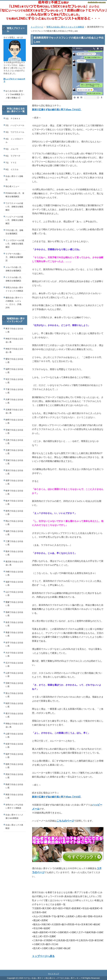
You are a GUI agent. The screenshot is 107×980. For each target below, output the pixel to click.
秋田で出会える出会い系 (14, 705)
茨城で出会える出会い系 (14, 432)
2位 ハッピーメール (15, 125)
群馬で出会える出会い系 (14, 513)
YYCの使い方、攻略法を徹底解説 (14, 232)
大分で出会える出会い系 (14, 654)
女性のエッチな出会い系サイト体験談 (14, 806)
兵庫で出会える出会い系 (14, 401)
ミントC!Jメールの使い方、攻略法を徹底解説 (15, 244)
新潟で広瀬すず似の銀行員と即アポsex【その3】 (57, 797)
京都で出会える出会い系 (14, 452)
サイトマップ (53, 974)
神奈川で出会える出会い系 (14, 340)
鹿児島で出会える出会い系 (14, 563)
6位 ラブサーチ (13, 156)
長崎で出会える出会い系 (14, 614)
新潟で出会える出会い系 (14, 472)
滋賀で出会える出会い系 (14, 583)
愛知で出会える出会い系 (14, 361)
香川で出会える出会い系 (14, 715)
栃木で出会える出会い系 (14, 502)
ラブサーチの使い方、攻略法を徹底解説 (14, 257)
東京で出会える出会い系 (14, 330)
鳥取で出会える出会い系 (14, 796)
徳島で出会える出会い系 (14, 766)
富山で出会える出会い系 (14, 695)
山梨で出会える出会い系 (14, 735)
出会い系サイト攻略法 (14, 178)
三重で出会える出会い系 (14, 543)
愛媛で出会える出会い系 (14, 604)
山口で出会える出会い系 (14, 594)
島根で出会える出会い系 (14, 786)
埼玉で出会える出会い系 (14, 381)
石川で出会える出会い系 (14, 664)
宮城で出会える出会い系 (14, 462)
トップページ (37, 27)
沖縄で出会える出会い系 (14, 573)
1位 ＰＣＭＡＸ (13, 118)
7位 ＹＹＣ (11, 163)
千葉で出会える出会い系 (14, 391)
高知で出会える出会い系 (14, 776)
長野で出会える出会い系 (14, 482)
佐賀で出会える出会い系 (14, 746)
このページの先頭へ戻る (95, 968)
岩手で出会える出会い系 (14, 644)
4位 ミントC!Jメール (14, 141)
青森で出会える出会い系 (14, 634)
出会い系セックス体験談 (14, 827)
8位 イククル (12, 169)
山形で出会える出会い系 (14, 675)
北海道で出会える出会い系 (14, 411)
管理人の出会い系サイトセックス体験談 (65, 27)
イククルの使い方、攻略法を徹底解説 (14, 279)
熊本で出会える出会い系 (14, 553)
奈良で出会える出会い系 (14, 624)
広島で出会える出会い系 (14, 442)
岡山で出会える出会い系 (14, 523)
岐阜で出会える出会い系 (14, 492)
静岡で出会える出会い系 (14, 421)
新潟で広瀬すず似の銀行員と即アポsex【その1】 (57, 110)
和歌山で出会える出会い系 (14, 725)
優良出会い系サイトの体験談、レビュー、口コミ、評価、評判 (14, 303)
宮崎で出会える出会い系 (14, 685)
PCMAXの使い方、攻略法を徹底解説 (15, 195)
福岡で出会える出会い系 (14, 371)
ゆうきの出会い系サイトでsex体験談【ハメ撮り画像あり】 (15, 94)
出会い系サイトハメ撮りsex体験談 (14, 816)
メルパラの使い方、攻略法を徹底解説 (14, 269)
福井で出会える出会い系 (14, 756)
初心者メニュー (12, 186)
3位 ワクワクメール (15, 132)
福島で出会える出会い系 (14, 533)
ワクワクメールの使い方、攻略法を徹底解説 (14, 207)
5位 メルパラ (12, 149)
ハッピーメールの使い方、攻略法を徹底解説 (14, 220)
